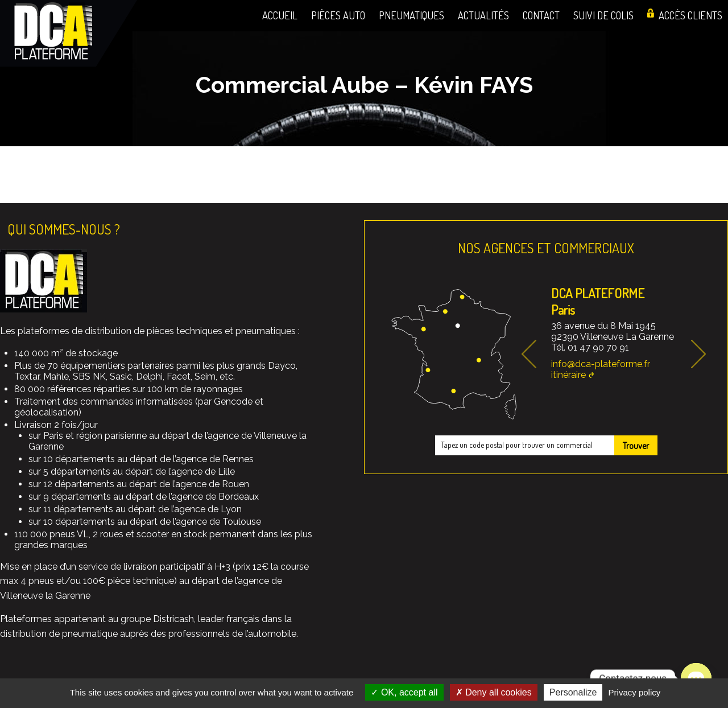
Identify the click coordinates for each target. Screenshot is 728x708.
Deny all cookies (494, 692)
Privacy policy (635, 692)
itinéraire (568, 375)
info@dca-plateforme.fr (601, 364)
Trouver (636, 446)
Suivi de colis (603, 15)
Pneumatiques (411, 15)
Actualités (483, 15)
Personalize (573, 692)
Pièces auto (338, 15)
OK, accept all (404, 692)
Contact (541, 15)
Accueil (280, 15)
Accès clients (690, 15)
